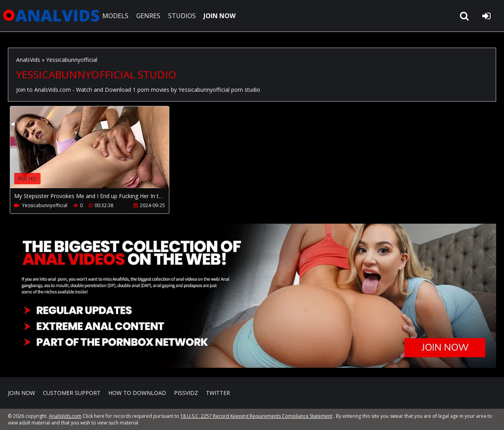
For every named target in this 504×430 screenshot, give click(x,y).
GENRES (148, 16)
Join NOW (21, 393)
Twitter (218, 393)
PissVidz (186, 393)
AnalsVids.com (51, 16)
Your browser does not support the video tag (93, 153)
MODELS (115, 16)
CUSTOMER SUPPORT (72, 393)
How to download (137, 393)
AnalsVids (28, 60)
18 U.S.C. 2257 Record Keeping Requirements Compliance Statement (256, 416)
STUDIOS (182, 16)
